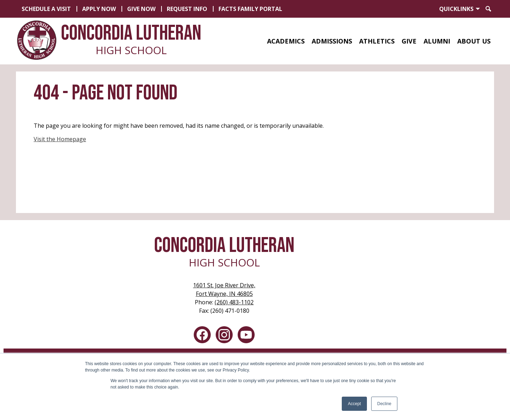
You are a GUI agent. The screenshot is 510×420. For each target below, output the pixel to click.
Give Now (141, 9)
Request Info (187, 9)
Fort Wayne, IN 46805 (224, 289)
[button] (286, 41)
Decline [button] (384, 404)
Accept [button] (354, 404)
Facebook (202, 336)
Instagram (224, 336)
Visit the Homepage (60, 139)
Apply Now (99, 9)
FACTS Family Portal (250, 9)
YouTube (246, 336)
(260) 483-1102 (234, 302)
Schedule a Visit (46, 9)
